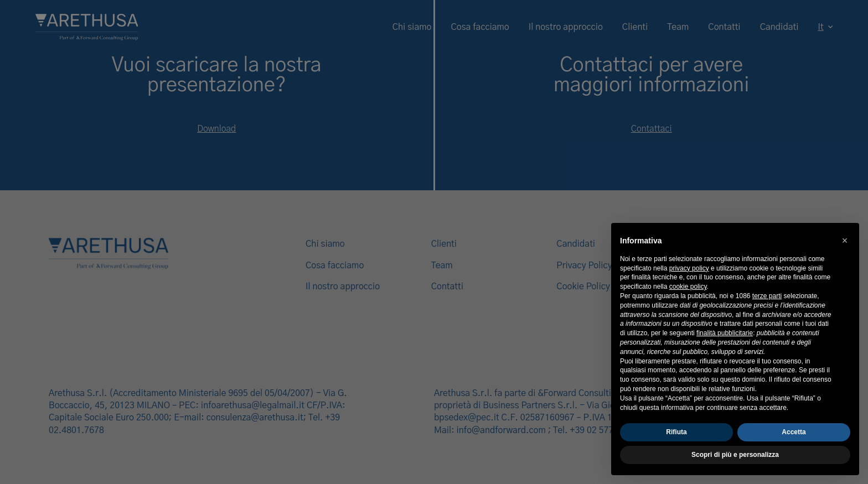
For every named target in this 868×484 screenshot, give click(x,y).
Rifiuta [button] (676, 432)
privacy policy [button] (689, 268)
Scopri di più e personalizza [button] (735, 455)
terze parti (767, 296)
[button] (845, 241)
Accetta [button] (794, 432)
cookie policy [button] (688, 287)
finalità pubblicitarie (725, 333)
